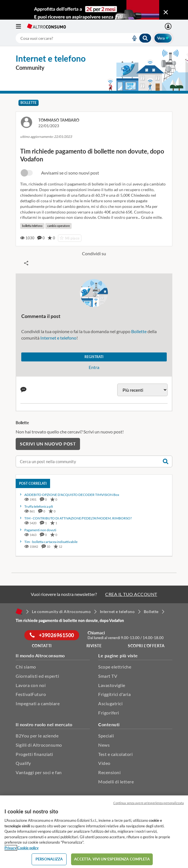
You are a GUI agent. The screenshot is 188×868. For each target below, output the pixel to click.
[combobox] (84, 38)
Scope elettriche (115, 667)
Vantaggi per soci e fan (39, 772)
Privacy (10, 848)
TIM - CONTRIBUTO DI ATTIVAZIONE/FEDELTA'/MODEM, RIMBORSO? (78, 518)
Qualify (23, 763)
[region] (94, 832)
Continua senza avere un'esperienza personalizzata (149, 803)
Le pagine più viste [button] (118, 655)
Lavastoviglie (112, 685)
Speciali (106, 736)
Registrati (94, 357)
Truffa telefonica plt (39, 506)
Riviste (94, 646)
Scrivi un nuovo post (48, 444)
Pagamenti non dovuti (40, 530)
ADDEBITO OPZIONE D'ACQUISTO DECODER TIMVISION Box (72, 495)
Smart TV (108, 676)
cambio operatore (58, 226)
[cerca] (67, 38)
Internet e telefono (58, 338)
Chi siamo (26, 667)
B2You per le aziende (37, 736)
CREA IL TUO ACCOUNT (131, 594)
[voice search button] (132, 38)
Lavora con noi (31, 685)
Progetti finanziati (34, 754)
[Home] (19, 611)
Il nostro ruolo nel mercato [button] (44, 724)
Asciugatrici (110, 703)
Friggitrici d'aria (114, 694)
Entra (94, 367)
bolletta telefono (32, 226)
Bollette (29, 103)
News (104, 745)
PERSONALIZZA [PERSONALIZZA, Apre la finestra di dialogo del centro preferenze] (49, 859)
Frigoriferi (109, 713)
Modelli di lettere (116, 782)
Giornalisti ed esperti (37, 676)
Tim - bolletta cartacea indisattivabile (51, 542)
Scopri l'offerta (146, 646)
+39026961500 (52, 635)
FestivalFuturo (31, 694)
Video (104, 763)
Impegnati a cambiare (38, 703)
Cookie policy (28, 848)
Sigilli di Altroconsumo (39, 745)
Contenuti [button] (109, 724)
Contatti (42, 646)
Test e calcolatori (115, 754)
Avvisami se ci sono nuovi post (70, 173)
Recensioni (109, 772)
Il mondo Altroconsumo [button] (40, 655)
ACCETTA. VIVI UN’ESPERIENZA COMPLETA (112, 859)
